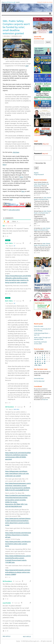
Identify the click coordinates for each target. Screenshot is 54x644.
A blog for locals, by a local (45, 2)
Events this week (39, 326)
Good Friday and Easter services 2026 (40, 343)
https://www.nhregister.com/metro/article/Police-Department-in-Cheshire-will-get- (18, 535)
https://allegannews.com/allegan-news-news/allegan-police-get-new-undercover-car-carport (17, 473)
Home (18, 641)
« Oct (36, 365)
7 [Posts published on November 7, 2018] (40, 357)
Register (36, 173)
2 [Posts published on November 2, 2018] (45, 355)
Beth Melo (7, 36)
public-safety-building (14, 210)
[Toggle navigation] (50, 14)
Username (41, 144)
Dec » (40, 365)
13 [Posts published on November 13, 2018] (38, 359)
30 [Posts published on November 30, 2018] (45, 363)
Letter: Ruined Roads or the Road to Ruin (43, 198)
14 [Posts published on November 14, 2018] (40, 359)
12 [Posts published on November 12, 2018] (35, 359)
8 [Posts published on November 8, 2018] (42, 357)
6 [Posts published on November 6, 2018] (38, 357)
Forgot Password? (39, 175)
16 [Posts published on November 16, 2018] (45, 359)
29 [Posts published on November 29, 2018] (42, 363)
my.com (11, 2)
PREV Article (7, 636)
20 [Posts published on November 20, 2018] (38, 361)
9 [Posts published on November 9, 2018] (45, 357)
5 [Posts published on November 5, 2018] (35, 357)
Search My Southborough (39, 38)
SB (14, 246)
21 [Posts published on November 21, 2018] (40, 361)
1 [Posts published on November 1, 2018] (42, 355)
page (11, 199)
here (4, 165)
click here (16, 152)
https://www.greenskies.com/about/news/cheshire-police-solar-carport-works (18, 544)
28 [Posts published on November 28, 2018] (40, 363)
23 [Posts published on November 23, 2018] (45, 361)
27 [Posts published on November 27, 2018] (38, 363)
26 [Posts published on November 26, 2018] (35, 363)
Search (48, 42)
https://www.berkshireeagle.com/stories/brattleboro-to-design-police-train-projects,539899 (18, 572)
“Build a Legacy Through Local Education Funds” (42, 338)
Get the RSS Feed (39, 378)
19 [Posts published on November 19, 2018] (35, 361)
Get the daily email (39, 381)
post (27, 66)
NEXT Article (27, 637)
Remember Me (41, 163)
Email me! (45, 400)
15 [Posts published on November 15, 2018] (42, 359)
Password (41, 154)
